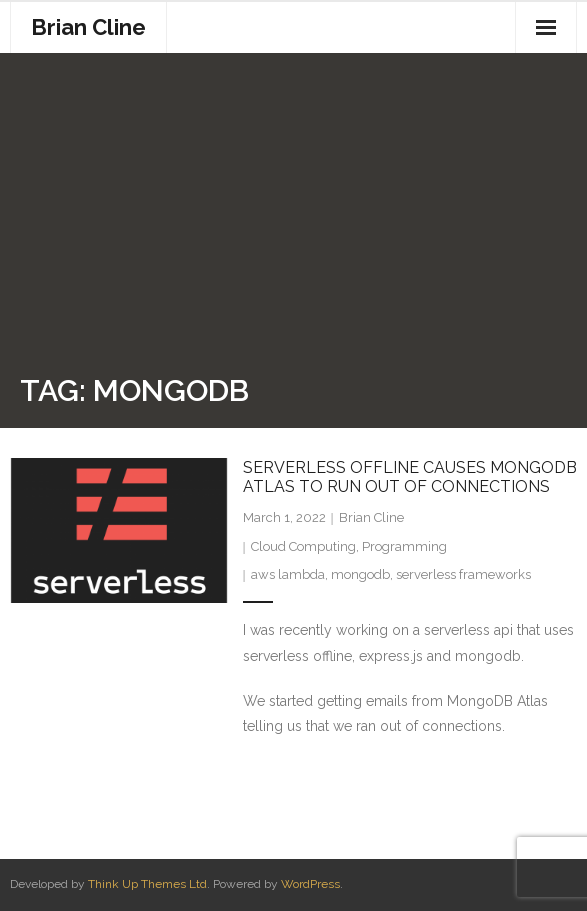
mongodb (360, 574)
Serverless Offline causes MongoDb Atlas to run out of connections (410, 477)
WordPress (310, 884)
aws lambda (288, 574)
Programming (404, 546)
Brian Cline (371, 517)
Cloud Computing (303, 546)
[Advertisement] (303, 218)
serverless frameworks (463, 574)
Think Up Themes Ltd (147, 884)
